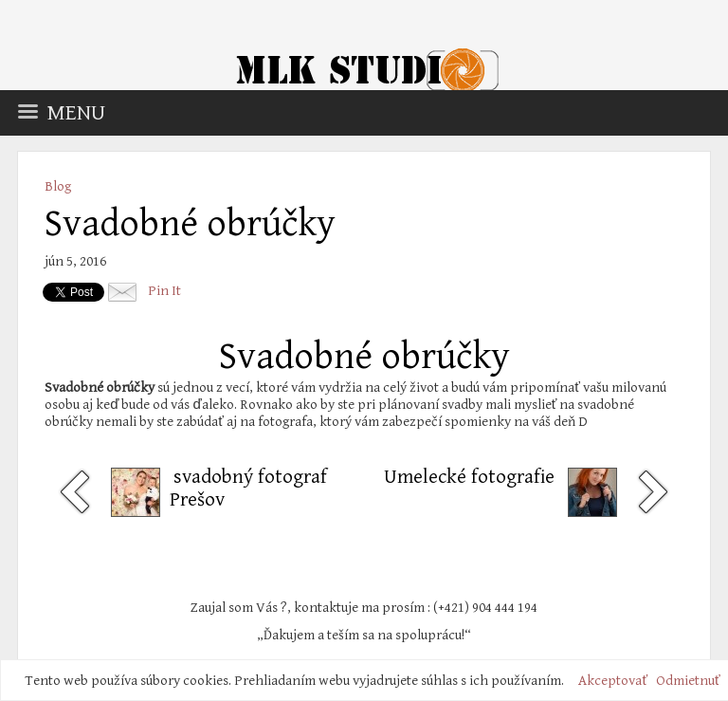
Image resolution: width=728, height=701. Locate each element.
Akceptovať (613, 681)
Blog (58, 186)
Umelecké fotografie (469, 477)
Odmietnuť (688, 681)
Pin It (164, 291)
